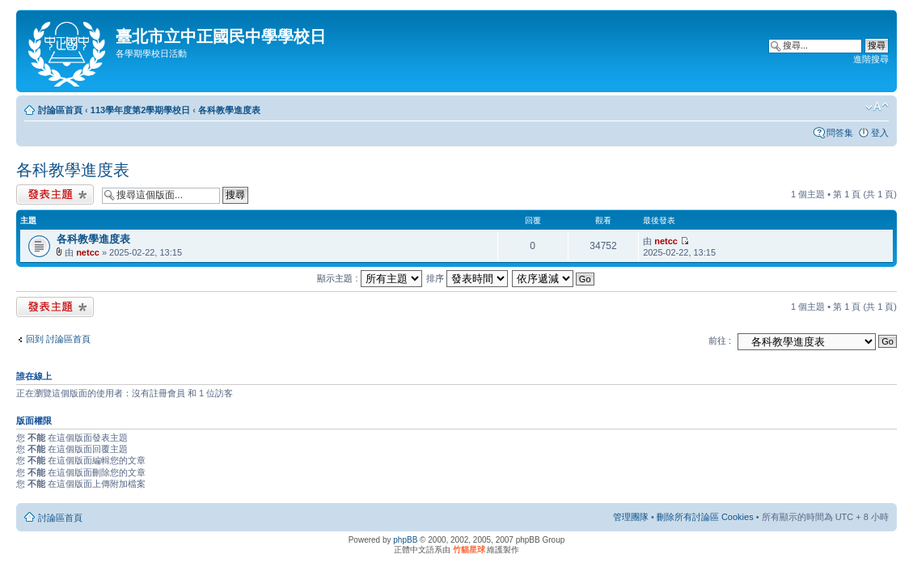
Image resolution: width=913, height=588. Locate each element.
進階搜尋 (871, 59)
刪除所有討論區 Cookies (705, 517)
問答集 (840, 133)
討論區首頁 (60, 110)
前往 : (720, 341)
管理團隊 (631, 517)
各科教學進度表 (229, 110)
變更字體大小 (877, 107)
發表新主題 (55, 195)
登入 (880, 133)
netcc (88, 252)
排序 (467, 278)
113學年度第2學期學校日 (140, 110)
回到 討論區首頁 (58, 339)
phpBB (405, 540)
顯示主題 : (369, 278)
